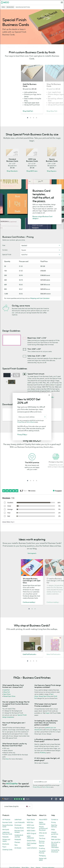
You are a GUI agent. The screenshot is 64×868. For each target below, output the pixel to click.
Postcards (5, 837)
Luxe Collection (32, 848)
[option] (32, 91)
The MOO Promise (42, 852)
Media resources (42, 823)
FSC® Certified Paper (32, 844)
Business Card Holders (19, 831)
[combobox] (41, 245)
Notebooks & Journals (19, 836)
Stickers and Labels (6, 840)
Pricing (53, 822)
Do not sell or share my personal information (56, 845)
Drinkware (18, 848)
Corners (5, 250)
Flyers (4, 847)
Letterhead (18, 820)
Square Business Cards (8, 826)
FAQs (53, 830)
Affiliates (54, 837)
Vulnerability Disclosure (55, 851)
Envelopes (18, 825)
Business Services (42, 842)
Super (48, 713)
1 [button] (28, 118)
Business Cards (7, 822)
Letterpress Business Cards (7, 833)
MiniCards (6, 830)
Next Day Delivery (54, 826)
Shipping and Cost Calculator (40, 298)
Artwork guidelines (55, 833)
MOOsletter (12, 784)
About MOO (43, 820)
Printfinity (43, 753)
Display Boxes (19, 828)
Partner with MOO (43, 859)
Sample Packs (31, 841)
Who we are (43, 833)
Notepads (18, 839)
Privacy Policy (36, 787)
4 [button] (37, 118)
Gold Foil (6, 690)
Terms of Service (46, 787)
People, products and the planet (43, 828)
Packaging (42, 856)
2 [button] (31, 118)
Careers (42, 836)
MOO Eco (30, 822)
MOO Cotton (31, 831)
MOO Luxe (30, 825)
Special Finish (7, 255)
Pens (16, 845)
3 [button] (34, 118)
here (7, 759)
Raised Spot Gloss (9, 696)
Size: (4, 245)
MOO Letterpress (30, 837)
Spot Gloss (7, 694)
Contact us (55, 820)
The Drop (42, 838)
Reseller (42, 846)
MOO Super (31, 828)
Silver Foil (7, 692)
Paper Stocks (31, 820)
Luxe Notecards (20, 822)
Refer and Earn (56, 839)
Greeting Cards (7, 850)
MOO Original (32, 833)
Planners (17, 842)
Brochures (6, 844)
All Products (6, 820)
